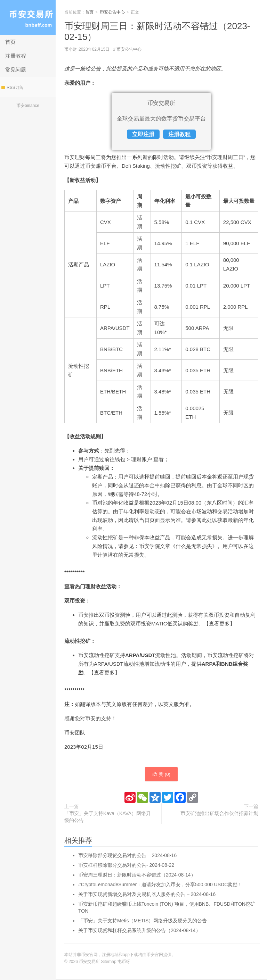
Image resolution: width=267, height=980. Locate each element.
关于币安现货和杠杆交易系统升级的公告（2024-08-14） (139, 931)
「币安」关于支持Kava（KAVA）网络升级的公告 (108, 818)
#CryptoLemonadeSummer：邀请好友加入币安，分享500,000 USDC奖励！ (160, 886)
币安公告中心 (112, 12)
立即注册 (143, 134)
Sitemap (109, 963)
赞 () (161, 775)
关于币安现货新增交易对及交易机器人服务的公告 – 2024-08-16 (147, 895)
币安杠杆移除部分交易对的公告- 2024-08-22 (126, 866)
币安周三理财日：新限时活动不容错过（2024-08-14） (137, 876)
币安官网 (155, 956)
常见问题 (16, 70)
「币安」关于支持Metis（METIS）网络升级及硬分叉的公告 (143, 922)
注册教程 (16, 56)
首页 (10, 42)
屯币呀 (124, 963)
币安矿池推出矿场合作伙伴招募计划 (219, 814)
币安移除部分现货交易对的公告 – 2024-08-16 (127, 856)
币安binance (28, 106)
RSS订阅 (13, 88)
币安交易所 (28, 18)
